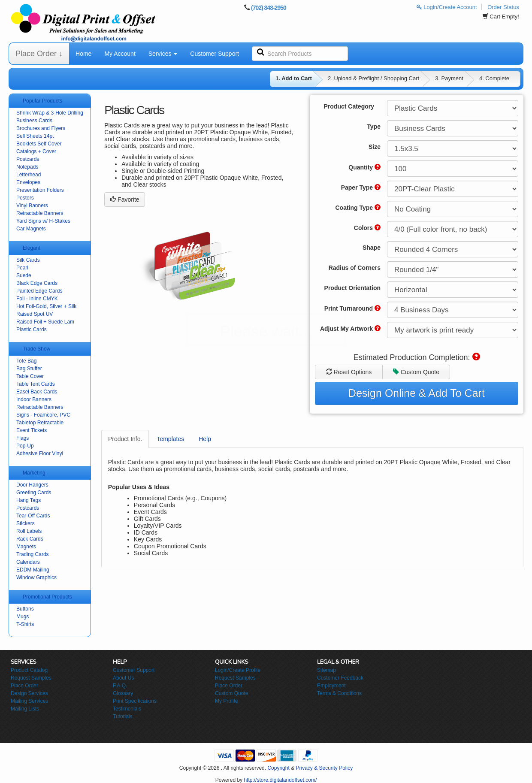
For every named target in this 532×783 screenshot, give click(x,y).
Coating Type (358, 208)
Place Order (24, 686)
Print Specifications (135, 701)
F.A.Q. (120, 686)
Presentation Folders (40, 190)
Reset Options (349, 372)
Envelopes (28, 182)
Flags (23, 438)
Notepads (27, 167)
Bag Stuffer (29, 369)
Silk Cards (28, 260)
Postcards (28, 159)
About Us (123, 678)
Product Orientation (352, 288)
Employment (331, 686)
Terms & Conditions (339, 693)
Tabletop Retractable (40, 423)
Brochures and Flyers (41, 128)
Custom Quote (416, 372)
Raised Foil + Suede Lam (45, 322)
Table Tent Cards (36, 384)
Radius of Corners (355, 268)
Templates (170, 439)
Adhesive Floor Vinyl (40, 453)
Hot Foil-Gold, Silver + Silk (46, 306)
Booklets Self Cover (39, 144)
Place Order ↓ (39, 54)
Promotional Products (47, 597)
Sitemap (326, 670)
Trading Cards (33, 554)
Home (83, 54)
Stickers (26, 523)
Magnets (26, 547)
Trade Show (36, 349)
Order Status (503, 7)
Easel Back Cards (37, 392)
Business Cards (34, 121)
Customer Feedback (340, 678)
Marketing (34, 473)
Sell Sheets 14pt (35, 136)
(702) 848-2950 (269, 8)
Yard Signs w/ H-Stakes (43, 221)
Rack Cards (30, 539)
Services (163, 54)
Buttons (25, 609)
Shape (372, 248)
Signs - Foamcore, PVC (43, 415)
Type (374, 127)
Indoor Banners (34, 399)
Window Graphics (36, 577)
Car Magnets (31, 229)
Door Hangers (32, 485)
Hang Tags (29, 500)
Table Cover (30, 376)
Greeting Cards (34, 493)
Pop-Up (25, 446)
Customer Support (215, 54)
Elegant (32, 248)
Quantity (364, 167)
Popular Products (42, 101)
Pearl (22, 268)
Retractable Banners (40, 213)
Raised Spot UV (35, 314)
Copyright (278, 768)
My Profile (226, 701)
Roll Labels (29, 531)
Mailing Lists (25, 709)
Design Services (29, 693)
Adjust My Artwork (350, 329)
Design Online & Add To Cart (417, 393)
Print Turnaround (352, 308)
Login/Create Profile (238, 670)
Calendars (28, 562)
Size (375, 147)
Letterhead (29, 175)
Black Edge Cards (37, 283)
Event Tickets (32, 430)
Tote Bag (26, 361)
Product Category (349, 106)
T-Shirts (25, 624)
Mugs (23, 617)
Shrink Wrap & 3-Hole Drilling (50, 113)
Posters (25, 198)
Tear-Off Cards (33, 516)
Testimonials (127, 709)
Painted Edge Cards (39, 291)
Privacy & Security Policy (324, 768)
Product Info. (125, 439)
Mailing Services (29, 701)
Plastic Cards (32, 330)
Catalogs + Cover (36, 151)
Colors (367, 228)
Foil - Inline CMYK (37, 299)
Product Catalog (29, 670)
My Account (120, 54)
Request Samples (31, 678)
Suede (24, 275)
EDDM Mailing (33, 570)
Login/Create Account (447, 7)
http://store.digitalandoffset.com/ (280, 780)
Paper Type (361, 187)
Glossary (123, 693)
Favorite (124, 200)
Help (205, 439)
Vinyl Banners (32, 206)
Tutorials (123, 716)
